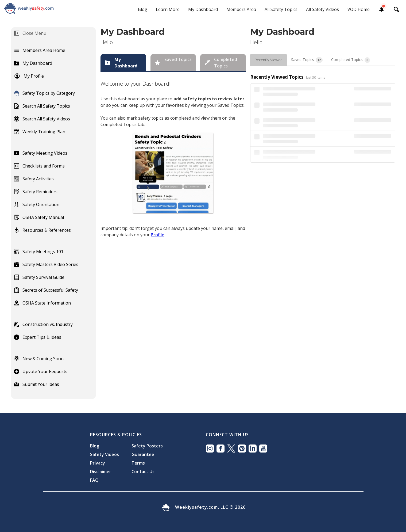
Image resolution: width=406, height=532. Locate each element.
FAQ (94, 480)
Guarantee (143, 454)
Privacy (98, 463)
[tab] (123, 63)
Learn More (168, 9)
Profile (158, 235)
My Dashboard (203, 9)
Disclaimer (101, 472)
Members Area (241, 9)
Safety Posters (147, 446)
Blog (143, 9)
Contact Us (143, 472)
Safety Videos (105, 454)
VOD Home (359, 9)
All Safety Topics (281, 9)
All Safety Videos (322, 9)
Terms (138, 463)
